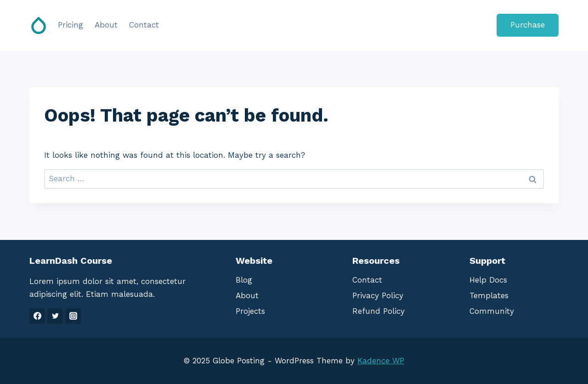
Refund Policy (379, 311)
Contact (144, 25)
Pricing (71, 25)
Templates (489, 295)
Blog (244, 280)
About (106, 25)
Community (492, 311)
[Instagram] (73, 316)
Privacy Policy (378, 295)
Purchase (528, 25)
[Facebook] (37, 316)
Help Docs (488, 280)
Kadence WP (381, 361)
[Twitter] (55, 316)
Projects (250, 311)
